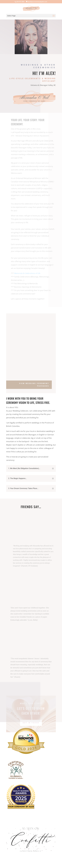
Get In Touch (31, 726)
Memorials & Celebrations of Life (28, 273)
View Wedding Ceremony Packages (34, 385)
